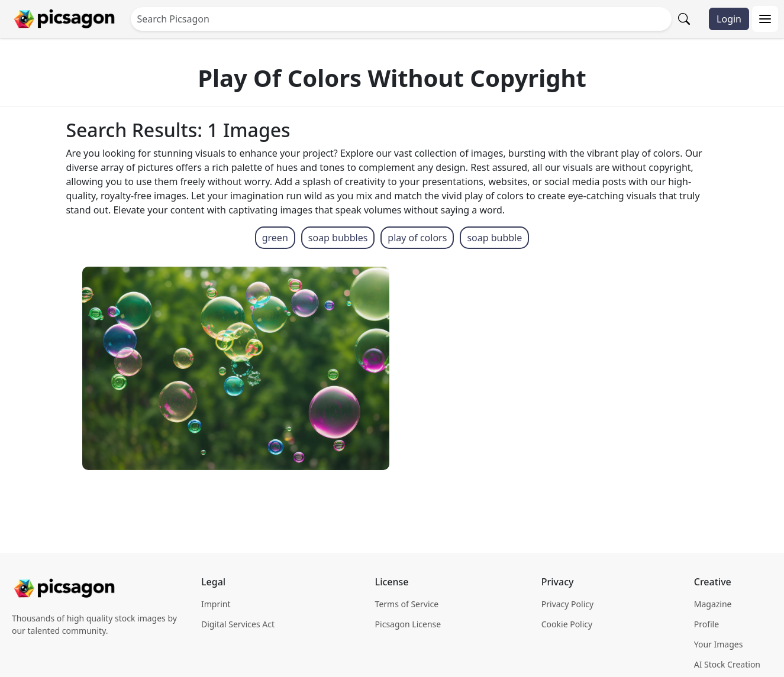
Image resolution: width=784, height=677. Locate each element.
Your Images (719, 644)
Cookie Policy (567, 624)
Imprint (216, 604)
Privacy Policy (567, 604)
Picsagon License (408, 624)
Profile (706, 624)
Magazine (713, 604)
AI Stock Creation (727, 664)
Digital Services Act (238, 624)
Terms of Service (407, 604)
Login (729, 19)
